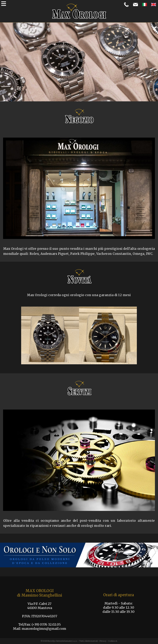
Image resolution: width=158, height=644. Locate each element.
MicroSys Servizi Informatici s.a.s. (62, 641)
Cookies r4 (113, 641)
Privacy (103, 641)
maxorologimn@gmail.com (44, 629)
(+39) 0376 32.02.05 (46, 624)
